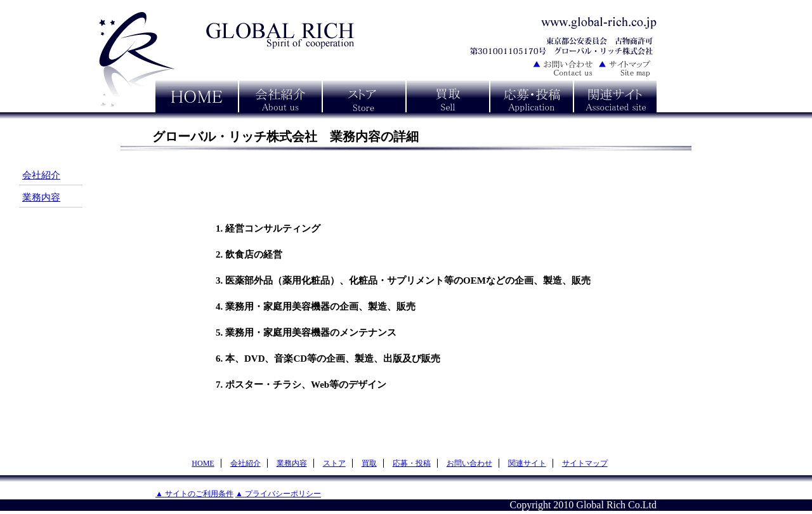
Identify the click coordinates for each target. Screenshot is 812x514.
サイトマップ (585, 463)
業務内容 (41, 197)
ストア (334, 463)
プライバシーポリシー (283, 494)
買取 (369, 463)
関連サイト (527, 463)
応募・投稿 (412, 463)
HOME (203, 463)
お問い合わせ (469, 463)
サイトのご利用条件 (199, 494)
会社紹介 (41, 175)
